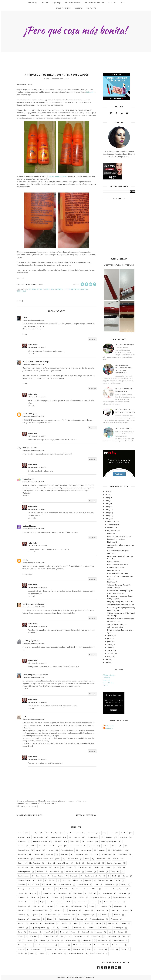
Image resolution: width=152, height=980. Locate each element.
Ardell (87, 923)
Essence (21, 846)
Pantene (80, 919)
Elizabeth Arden (50, 915)
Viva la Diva (55, 941)
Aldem (20, 945)
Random (124, 833)
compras (77, 837)
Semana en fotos (114, 562)
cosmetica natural (76, 846)
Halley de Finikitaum (58, 176)
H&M (114, 876)
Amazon (54, 902)
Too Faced (22, 837)
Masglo (50, 919)
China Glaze (100, 910)
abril (109, 647)
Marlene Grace (49, 936)
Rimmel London (41, 867)
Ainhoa (20, 893)
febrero (110, 653)
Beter (106, 902)
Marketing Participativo (109, 842)
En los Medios (108, 683)
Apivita (76, 923)
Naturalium (112, 936)
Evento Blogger (93, 837)
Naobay (123, 885)
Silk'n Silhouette (76, 906)
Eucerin (49, 885)
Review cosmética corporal (53, 846)
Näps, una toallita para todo (118, 573)
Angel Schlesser (50, 923)
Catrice (36, 854)
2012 (107, 519)
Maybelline (79, 854)
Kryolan (105, 915)
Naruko (21, 954)
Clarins (117, 880)
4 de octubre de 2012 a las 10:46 (37, 626)
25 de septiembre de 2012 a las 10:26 (34, 643)
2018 (107, 501)
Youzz (31, 902)
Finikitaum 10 (112, 582)
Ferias (87, 859)
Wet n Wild (58, 842)
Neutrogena (22, 889)
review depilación (24, 872)
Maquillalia (34, 936)
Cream (113, 910)
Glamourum (65, 854)
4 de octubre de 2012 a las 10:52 (37, 759)
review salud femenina (76, 954)
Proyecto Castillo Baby (98, 898)
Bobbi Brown (78, 893)
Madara (21, 936)
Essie (20, 932)
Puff (24, 716)
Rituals (20, 902)
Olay (124, 936)
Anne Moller (67, 902)
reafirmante (118, 906)
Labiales (117, 915)
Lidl (110, 932)
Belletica (111, 923)
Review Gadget (118, 850)
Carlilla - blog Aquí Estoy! (33, 604)
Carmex (86, 910)
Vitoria (79, 889)
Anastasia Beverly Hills (40, 910)
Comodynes (22, 906)
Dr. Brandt (36, 885)
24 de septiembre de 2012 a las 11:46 (33, 364)
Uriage (42, 941)
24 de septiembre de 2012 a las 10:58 (34, 320)
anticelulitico (92, 889)
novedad (90, 842)
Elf (104, 876)
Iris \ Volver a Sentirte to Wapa (36, 362)
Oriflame (55, 898)
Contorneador (36, 949)
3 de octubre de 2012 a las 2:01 (37, 509)
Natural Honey (96, 936)
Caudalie (65, 928)
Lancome (99, 932)
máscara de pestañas (73, 872)
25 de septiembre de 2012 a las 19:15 (33, 719)
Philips (81, 898)
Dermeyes (63, 949)
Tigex (64, 880)
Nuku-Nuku (33, 345)
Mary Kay (64, 936)
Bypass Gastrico (58, 876)
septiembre (112, 531)
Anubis (64, 923)
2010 (107, 662)
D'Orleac (125, 910)
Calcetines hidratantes (102, 945)
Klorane (125, 876)
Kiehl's (112, 949)
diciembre (111, 522)
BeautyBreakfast (24, 876)
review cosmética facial (59, 837)
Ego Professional (91, 876)
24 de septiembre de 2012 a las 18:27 (33, 529)
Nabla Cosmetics (65, 919)
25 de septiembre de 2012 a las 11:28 (33, 677)
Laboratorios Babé (93, 863)
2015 (107, 510)
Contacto (107, 678)
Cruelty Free (83, 867)
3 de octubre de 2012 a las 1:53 (37, 436)
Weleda (75, 880)
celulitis (104, 906)
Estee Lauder (33, 932)
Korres (73, 932)
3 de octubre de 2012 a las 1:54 (37, 467)
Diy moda (35, 915)
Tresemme (114, 919)
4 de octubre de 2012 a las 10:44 (37, 587)
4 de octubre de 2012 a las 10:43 (37, 546)
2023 (107, 492)
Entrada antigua (86, 815)
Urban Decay (122, 854)
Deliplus (120, 846)
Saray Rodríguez (29, 414)
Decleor (50, 949)
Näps (62, 906)
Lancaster (22, 919)
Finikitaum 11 (112, 542)
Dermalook (22, 885)
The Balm (52, 880)
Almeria (101, 872)
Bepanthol (88, 880)
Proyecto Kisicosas (119, 898)
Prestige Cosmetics (114, 863)
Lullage (120, 932)
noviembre (112, 525)
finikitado (90, 92)
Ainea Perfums (119, 941)
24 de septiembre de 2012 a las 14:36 (33, 450)
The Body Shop (106, 854)
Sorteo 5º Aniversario (125, 344)
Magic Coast (36, 919)
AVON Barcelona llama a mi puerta (120, 605)
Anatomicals (47, 893)
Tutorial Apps (65, 889)
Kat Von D (50, 906)
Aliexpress (33, 893)
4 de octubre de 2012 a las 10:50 (38, 663)
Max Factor (22, 842)
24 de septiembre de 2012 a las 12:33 (33, 416)
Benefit (69, 867)
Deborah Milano (23, 850)
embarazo (107, 889)
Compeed (21, 949)
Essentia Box (108, 893)
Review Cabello (74, 842)
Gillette (100, 949)
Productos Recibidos (97, 919)
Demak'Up (22, 915)
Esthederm (76, 949)
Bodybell (21, 928)
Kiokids (123, 949)
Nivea (49, 863)
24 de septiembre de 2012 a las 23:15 (33, 607)
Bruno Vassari (41, 876)
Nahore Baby (109, 885)
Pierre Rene (37, 889)
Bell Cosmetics (73, 859)
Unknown (109, 728)
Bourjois (118, 902)
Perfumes (40, 872)
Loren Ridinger (83, 885)
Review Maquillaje (52, 833)
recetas (89, 872)
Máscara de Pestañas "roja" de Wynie (119, 265)
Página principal (109, 675)
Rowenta (30, 941)
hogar (42, 902)
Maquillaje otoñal (114, 570)
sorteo (111, 833)
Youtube (21, 923)
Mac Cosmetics (35, 863)
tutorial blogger (63, 863)
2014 (107, 513)
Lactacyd (86, 932)
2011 (107, 659)
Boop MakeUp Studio (38, 928)
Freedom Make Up (65, 885)
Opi (19, 941)
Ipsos (62, 932)
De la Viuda (93, 893)
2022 (107, 495)
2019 (107, 498)
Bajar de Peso (83, 902)
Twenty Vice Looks (67, 850)
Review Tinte (101, 859)
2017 (107, 504)
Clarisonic (119, 945)
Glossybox (123, 837)
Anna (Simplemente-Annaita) (35, 675)
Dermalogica (119, 928)
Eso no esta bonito (69, 915)
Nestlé (108, 867)
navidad (57, 867)
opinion (116, 859)
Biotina (123, 923)
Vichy (119, 867)
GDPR (105, 685)
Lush (96, 885)
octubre (110, 527)
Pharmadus (68, 898)
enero (110, 656)
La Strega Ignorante (31, 641)
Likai (25, 317)
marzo (110, 650)
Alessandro (22, 910)
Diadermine (74, 876)
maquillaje (34, 833)
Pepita (25, 560)
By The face (73, 910)
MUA (33, 898)
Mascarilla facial (23, 859)
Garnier (96, 867)
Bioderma (106, 846)
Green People (49, 932)
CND (53, 928)
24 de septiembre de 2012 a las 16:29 (33, 482)
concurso (102, 850)
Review (67, 289)
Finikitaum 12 (112, 534)
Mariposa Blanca (30, 448)
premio (58, 859)
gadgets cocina (57, 954)
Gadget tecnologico (89, 915)
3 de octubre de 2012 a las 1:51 (37, 347)
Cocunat (91, 928)
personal (92, 846)
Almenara (63, 945)
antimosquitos (35, 289)
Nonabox (109, 837)
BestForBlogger (90, 977)
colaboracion (87, 941)
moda (38, 850)
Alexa (31, 945)
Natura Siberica (79, 936)
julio (109, 638)
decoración (34, 923)
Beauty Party (115, 872)
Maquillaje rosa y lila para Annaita (120, 602)
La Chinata (122, 893)
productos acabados (53, 289)
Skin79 (40, 880)
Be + (96, 902)
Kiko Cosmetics (38, 837)
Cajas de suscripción (73, 833)
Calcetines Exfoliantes (80, 945)
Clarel (78, 863)
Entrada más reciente (31, 815)
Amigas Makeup (29, 526)
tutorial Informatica (97, 954)
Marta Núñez (28, 479)
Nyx (92, 854)
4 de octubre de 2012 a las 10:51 (37, 702)
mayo (109, 644)
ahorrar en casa (86, 850)
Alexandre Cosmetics (46, 945)
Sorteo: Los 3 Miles (123, 428)
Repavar (42, 954)
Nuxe (31, 954)
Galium (89, 949)
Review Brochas (23, 867)
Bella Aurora (58, 910)
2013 (107, 516)
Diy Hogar (50, 854)
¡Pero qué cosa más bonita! (71, 977)
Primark (51, 889)
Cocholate (78, 928)
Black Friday (62, 893)
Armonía (99, 923)
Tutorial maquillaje (94, 833)
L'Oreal (34, 846)
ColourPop (104, 928)
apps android (54, 872)
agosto (110, 635)
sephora (50, 850)
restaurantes (103, 941)
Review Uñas (22, 854)
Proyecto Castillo (42, 859)
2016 (107, 507)
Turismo (92, 906)
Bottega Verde (103, 880)
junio (109, 641)
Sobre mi (106, 680)
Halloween (36, 906)
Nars (43, 898)
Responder (92, 339)
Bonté (20, 863)
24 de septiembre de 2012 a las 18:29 (33, 563)
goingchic (121, 889)
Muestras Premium (25, 880)
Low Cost (21, 898)
